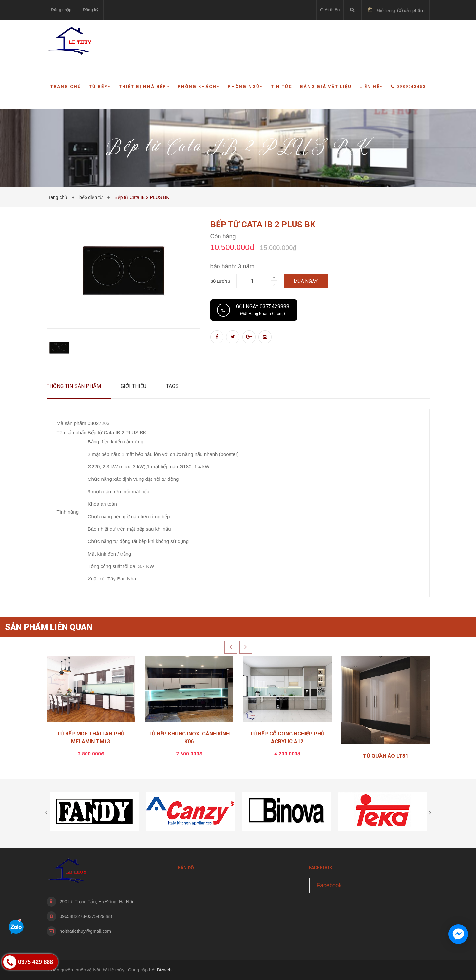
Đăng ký (91, 10)
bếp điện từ (92, 197)
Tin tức (282, 86)
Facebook (329, 885)
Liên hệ (371, 86)
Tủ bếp (100, 86)
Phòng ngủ (245, 86)
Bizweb (164, 970)
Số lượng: (221, 281)
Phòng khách (199, 86)
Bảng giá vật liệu (326, 86)
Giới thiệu (330, 10)
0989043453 (408, 86)
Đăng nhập (61, 10)
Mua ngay (306, 281)
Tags (172, 386)
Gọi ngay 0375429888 (263, 310)
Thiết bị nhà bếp (144, 86)
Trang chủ (66, 86)
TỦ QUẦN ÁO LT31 (386, 756)
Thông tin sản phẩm (74, 386)
